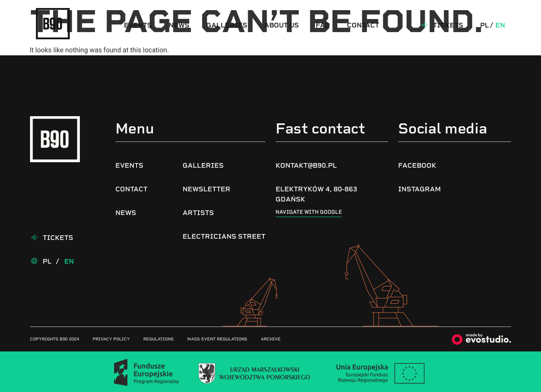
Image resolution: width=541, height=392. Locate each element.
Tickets (448, 25)
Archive (271, 339)
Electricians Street (224, 236)
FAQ (323, 25)
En (500, 25)
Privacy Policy (111, 339)
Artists (198, 213)
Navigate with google (309, 212)
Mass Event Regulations (217, 339)
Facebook (417, 165)
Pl (485, 25)
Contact (363, 25)
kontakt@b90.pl (306, 165)
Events (138, 25)
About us (281, 25)
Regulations (158, 339)
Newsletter (206, 189)
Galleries (227, 25)
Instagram (419, 189)
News (179, 25)
